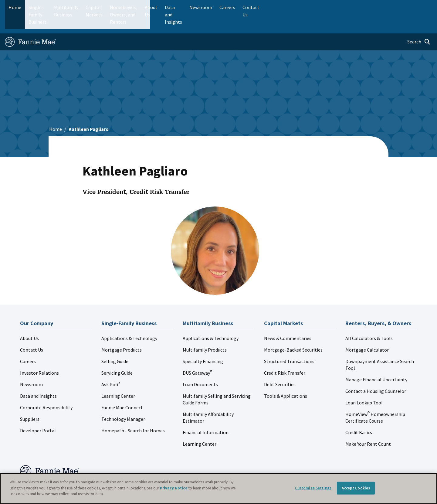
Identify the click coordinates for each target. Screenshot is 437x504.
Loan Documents (200, 365)
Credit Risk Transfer (285, 354)
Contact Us (32, 331)
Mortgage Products (122, 331)
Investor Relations (39, 354)
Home (15, 7)
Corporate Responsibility (46, 388)
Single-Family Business (52, 7)
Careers (28, 342)
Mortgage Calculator (367, 331)
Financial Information (206, 413)
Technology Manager (123, 400)
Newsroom (31, 365)
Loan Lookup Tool (364, 383)
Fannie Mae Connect (122, 388)
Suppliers (30, 400)
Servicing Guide (117, 354)
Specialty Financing (203, 342)
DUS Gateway (197, 354)
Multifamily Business (105, 7)
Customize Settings (313, 488)
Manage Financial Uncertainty (376, 360)
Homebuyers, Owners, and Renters (210, 7)
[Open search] (419, 23)
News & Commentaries (288, 319)
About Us (29, 319)
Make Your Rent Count (368, 425)
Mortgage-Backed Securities (293, 331)
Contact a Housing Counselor (376, 372)
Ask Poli (111, 365)
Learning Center (118, 377)
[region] (218, 489)
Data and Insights (38, 377)
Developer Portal (38, 411)
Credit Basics (359, 413)
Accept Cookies (356, 488)
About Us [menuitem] (292, 7)
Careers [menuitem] (390, 7)
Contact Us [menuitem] (417, 7)
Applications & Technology (129, 319)
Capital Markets (151, 7)
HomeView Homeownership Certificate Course (375, 398)
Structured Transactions (289, 342)
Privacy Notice (174, 488)
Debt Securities (280, 365)
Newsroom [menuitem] (364, 7)
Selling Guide (115, 342)
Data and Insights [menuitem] (327, 7)
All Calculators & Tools (369, 319)
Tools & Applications (286, 377)
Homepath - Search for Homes (133, 411)
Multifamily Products (205, 331)
